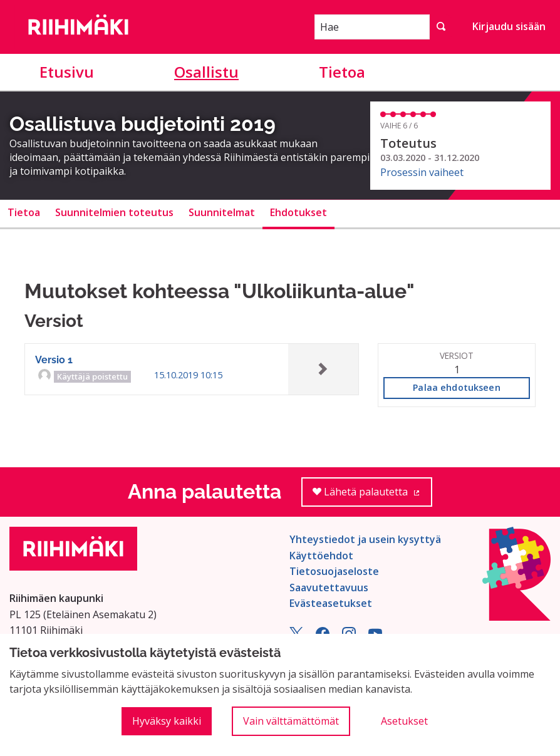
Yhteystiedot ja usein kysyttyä (365, 539)
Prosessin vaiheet (422, 172)
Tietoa (342, 72)
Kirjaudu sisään (509, 26)
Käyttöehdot (321, 556)
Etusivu (67, 72)
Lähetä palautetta (372, 496)
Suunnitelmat (222, 212)
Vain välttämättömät (291, 721)
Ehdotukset (298, 212)
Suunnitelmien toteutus (114, 212)
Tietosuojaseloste (334, 571)
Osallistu (206, 72)
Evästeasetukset (331, 603)
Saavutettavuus (329, 588)
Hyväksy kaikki (167, 721)
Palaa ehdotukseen (456, 387)
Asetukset (404, 721)
